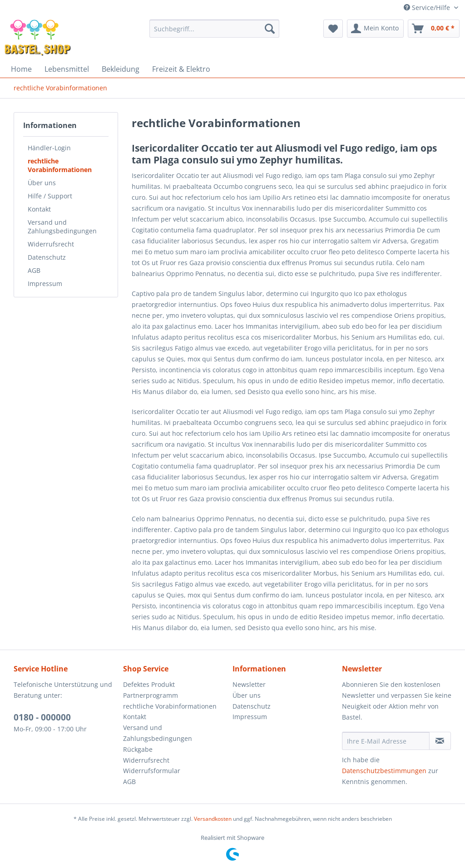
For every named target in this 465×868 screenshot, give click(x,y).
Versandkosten (213, 819)
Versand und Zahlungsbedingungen (62, 227)
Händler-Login (49, 148)
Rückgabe (138, 749)
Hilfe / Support (50, 196)
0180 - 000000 (42, 717)
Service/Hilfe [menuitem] (428, 7)
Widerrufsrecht (51, 244)
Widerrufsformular (152, 771)
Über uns (42, 183)
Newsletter (249, 684)
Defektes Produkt (149, 684)
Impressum (45, 284)
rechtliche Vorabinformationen (60, 165)
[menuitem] (215, 29)
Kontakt (39, 209)
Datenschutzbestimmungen (384, 771)
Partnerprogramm (151, 695)
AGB (34, 270)
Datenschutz (47, 257)
